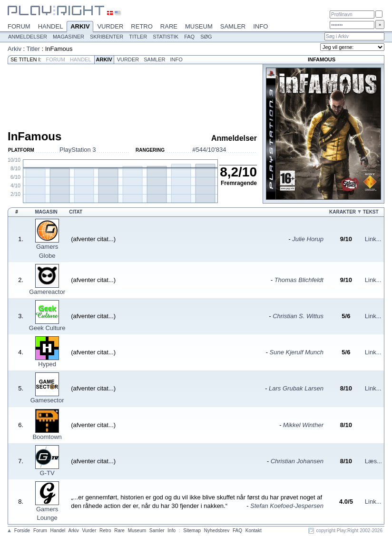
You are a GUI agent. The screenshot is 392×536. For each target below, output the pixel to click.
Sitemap (192, 531)
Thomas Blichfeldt (299, 280)
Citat (76, 212)
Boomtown (47, 437)
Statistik (166, 37)
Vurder (110, 26)
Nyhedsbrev (217, 531)
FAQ (189, 37)
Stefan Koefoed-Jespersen (287, 506)
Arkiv (80, 27)
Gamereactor (47, 292)
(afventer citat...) (93, 239)
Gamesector (47, 400)
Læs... (373, 461)
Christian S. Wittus (298, 316)
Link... (373, 239)
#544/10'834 (209, 150)
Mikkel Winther (303, 425)
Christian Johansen (297, 461)
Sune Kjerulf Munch (297, 352)
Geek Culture (47, 328)
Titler (138, 37)
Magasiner (69, 37)
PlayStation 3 (78, 150)
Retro (142, 26)
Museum (199, 26)
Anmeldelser (28, 37)
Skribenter (107, 37)
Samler (233, 26)
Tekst (371, 212)
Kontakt (254, 531)
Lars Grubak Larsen (296, 388)
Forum (19, 26)
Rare (169, 26)
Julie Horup (308, 239)
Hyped (47, 364)
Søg (206, 37)
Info (260, 26)
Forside (22, 531)
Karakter (343, 212)
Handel (51, 26)
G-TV (47, 473)
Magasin (46, 212)
